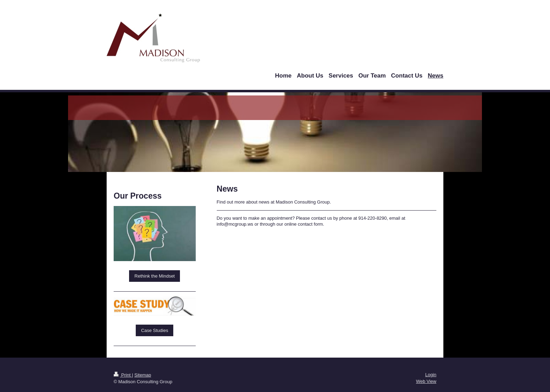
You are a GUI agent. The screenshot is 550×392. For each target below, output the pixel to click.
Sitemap (143, 375)
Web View (426, 381)
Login (431, 375)
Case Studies (155, 330)
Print (123, 375)
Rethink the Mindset (155, 276)
